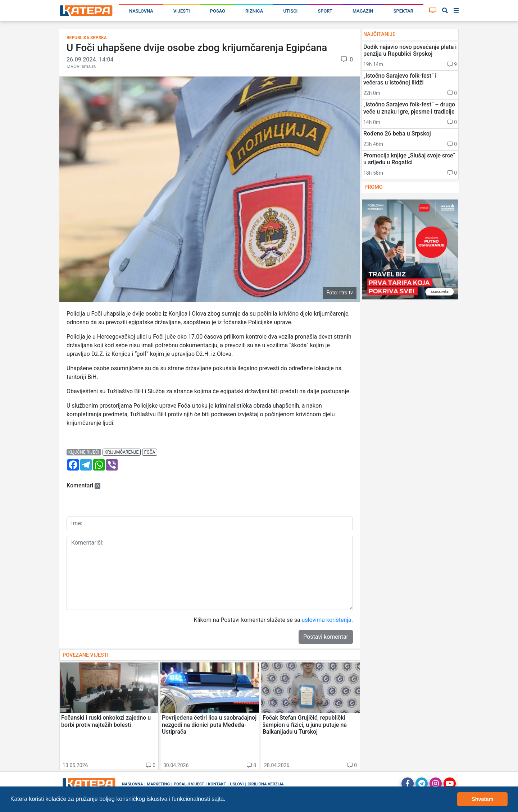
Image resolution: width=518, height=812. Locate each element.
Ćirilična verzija (265, 784)
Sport (325, 11)
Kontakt (217, 784)
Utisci (290, 11)
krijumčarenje (121, 452)
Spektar (403, 11)
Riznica (254, 11)
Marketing (158, 784)
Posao (218, 11)
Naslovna (141, 11)
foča (150, 452)
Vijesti (182, 11)
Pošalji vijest (189, 784)
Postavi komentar (326, 637)
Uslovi (237, 784)
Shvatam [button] (482, 799)
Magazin (363, 11)
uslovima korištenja (327, 620)
